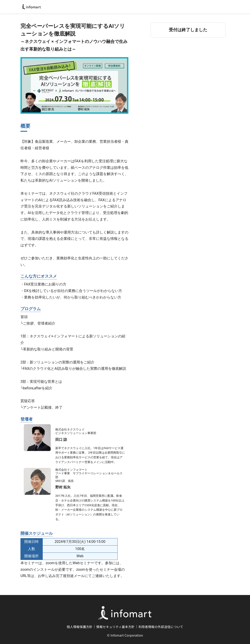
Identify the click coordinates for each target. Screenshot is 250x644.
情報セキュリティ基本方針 (115, 627)
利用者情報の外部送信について (161, 627)
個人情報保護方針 (80, 627)
